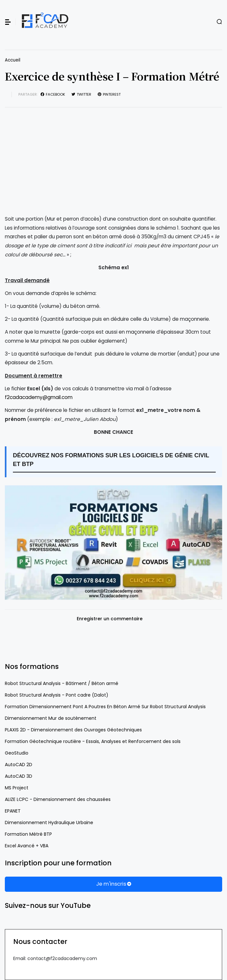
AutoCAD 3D (19, 776)
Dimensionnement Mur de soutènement (51, 718)
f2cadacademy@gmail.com (39, 397)
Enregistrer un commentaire (110, 619)
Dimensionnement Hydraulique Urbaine (49, 823)
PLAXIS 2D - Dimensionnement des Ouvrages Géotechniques (73, 730)
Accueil (13, 60)
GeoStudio (17, 753)
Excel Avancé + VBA (27, 846)
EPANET (13, 811)
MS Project (17, 788)
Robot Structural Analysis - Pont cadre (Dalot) (57, 695)
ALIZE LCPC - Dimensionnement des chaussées (58, 799)
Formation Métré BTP (28, 834)
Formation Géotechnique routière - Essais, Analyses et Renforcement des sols (93, 741)
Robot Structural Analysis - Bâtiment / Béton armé (62, 683)
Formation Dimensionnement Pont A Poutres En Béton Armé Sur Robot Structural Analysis (105, 707)
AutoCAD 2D (19, 765)
